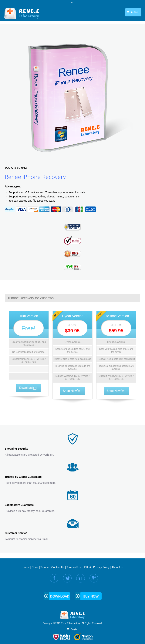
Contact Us (58, 567)
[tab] (72, 298)
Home (26, 567)
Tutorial (45, 567)
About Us (117, 567)
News (35, 567)
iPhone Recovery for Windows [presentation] (31, 298)
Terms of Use (74, 567)
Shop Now (72, 391)
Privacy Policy (101, 567)
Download (28, 388)
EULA (88, 567)
